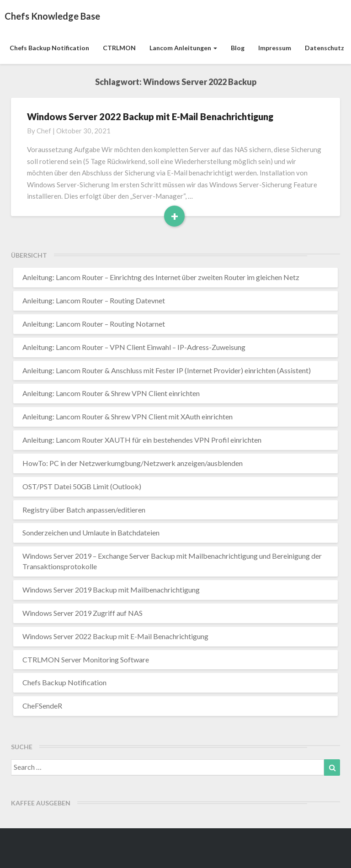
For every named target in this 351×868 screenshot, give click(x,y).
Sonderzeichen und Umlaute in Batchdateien (91, 532)
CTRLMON (119, 48)
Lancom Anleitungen (183, 48)
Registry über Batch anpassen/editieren (84, 510)
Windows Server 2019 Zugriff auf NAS (82, 613)
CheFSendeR (42, 706)
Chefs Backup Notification (49, 48)
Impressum (275, 48)
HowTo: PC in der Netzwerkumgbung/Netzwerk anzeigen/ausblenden (133, 463)
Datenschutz (324, 48)
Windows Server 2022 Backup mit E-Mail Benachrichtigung (150, 116)
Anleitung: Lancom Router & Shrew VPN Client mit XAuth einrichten (128, 416)
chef (44, 131)
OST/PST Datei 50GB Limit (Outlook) (82, 486)
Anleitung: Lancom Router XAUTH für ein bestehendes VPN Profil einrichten (142, 440)
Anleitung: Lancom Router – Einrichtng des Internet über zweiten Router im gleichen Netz (161, 277)
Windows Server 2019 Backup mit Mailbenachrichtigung (111, 590)
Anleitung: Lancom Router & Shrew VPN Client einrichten (111, 393)
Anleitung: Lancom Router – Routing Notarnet (94, 324)
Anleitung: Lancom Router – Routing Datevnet (94, 300)
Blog (238, 48)
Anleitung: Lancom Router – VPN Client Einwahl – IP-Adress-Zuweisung (134, 347)
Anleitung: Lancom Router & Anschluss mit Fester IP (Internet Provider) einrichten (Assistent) (167, 370)
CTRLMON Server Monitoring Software (86, 659)
